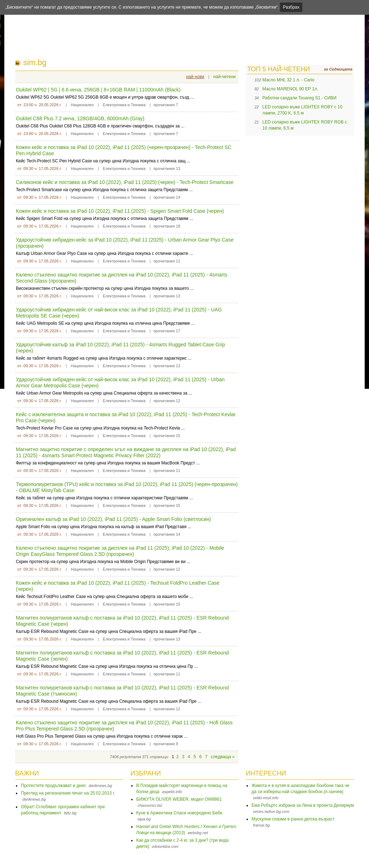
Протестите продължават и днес (54, 786)
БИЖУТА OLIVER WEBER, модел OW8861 (179, 799)
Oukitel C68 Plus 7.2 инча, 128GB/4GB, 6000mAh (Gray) (80, 118)
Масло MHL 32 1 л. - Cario (288, 80)
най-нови (195, 77)
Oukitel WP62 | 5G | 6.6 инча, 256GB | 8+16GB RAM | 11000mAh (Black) (98, 90)
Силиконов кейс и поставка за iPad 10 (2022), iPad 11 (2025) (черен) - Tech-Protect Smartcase (125, 182)
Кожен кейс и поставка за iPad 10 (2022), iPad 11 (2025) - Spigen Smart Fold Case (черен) (120, 211)
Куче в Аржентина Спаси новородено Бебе (179, 813)
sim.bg (35, 62)
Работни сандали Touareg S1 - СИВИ (299, 98)
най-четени (224, 77)
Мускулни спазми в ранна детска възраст (293, 819)
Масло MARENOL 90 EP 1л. (290, 89)
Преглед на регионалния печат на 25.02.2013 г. (68, 793)
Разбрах (291, 7)
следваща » (223, 757)
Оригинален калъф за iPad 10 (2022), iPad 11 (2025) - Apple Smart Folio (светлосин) (113, 519)
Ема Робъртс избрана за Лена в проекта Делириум (303, 805)
